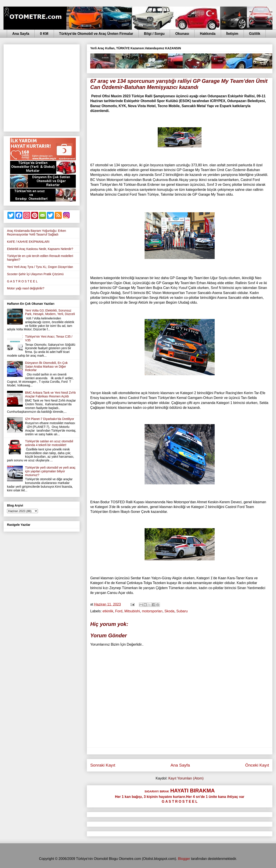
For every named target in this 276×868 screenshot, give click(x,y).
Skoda (169, 611)
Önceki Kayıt (257, 765)
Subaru (182, 611)
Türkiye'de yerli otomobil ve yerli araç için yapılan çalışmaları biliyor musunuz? (50, 471)
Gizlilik (255, 34)
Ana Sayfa (21, 34)
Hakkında (208, 34)
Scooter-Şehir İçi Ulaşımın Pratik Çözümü (35, 274)
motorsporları (152, 611)
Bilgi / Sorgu (154, 34)
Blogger (184, 859)
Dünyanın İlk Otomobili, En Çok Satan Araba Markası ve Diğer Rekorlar (47, 367)
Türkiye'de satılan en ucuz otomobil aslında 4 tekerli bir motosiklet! (49, 443)
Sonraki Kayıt (103, 765)
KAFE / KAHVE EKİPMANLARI (28, 242)
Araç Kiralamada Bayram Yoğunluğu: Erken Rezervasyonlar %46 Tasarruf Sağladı (36, 233)
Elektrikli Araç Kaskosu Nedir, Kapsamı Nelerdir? (40, 249)
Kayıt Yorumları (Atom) (186, 778)
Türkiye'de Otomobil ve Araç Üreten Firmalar (96, 34)
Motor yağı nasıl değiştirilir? (26, 288)
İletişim (232, 34)
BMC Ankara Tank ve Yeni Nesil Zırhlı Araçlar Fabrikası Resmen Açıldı (51, 394)
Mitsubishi (132, 611)
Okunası (182, 34)
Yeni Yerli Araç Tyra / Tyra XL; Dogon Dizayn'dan (40, 267)
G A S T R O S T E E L (22, 281)
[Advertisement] (41, 87)
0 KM (44, 34)
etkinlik (108, 611)
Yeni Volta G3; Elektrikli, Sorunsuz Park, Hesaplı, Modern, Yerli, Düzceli (50, 312)
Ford (119, 611)
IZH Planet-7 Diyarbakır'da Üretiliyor (50, 419)
